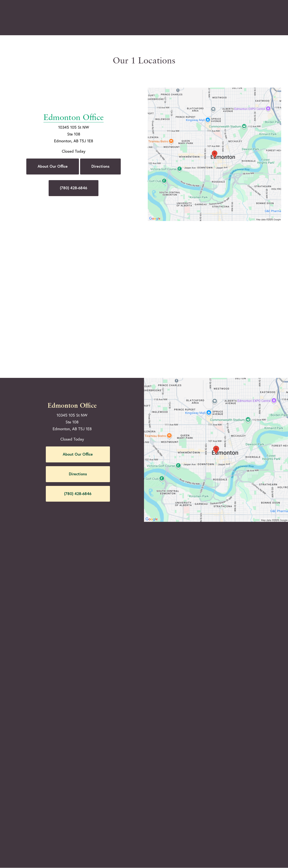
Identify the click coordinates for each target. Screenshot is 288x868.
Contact (240, 18)
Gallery (136, 18)
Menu (267, 18)
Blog (116, 18)
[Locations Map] (214, 154)
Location (214, 18)
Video (157, 18)
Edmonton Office (74, 107)
